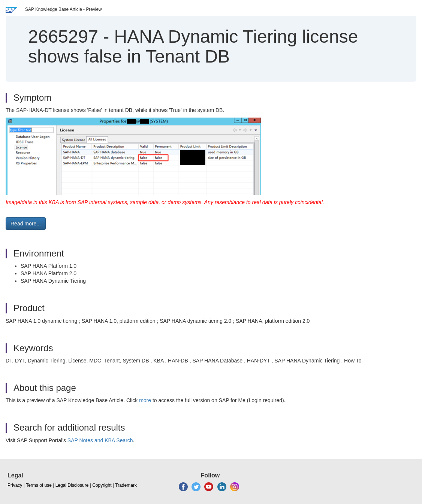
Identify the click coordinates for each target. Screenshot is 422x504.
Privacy (15, 485)
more (145, 400)
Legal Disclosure (72, 485)
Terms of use (39, 485)
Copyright (102, 485)
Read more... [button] (26, 224)
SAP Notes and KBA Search (100, 440)
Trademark (126, 485)
